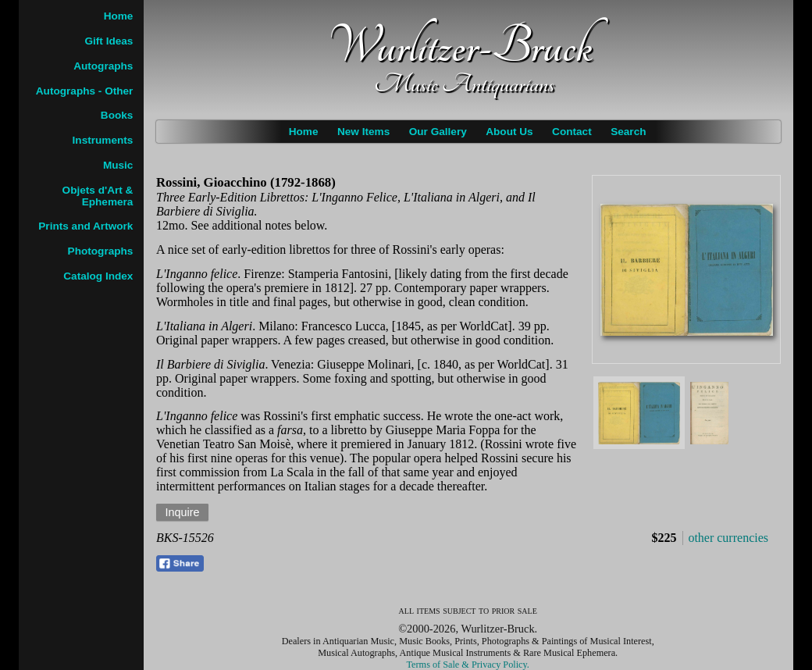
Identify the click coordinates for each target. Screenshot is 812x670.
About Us (509, 132)
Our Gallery (438, 132)
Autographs (103, 66)
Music (118, 165)
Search (628, 132)
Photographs (101, 251)
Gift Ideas (109, 41)
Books (117, 115)
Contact (572, 132)
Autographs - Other (85, 91)
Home (304, 132)
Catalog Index (98, 276)
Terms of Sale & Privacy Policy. (468, 665)
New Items (363, 132)
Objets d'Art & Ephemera (98, 196)
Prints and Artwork (85, 226)
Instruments (103, 140)
